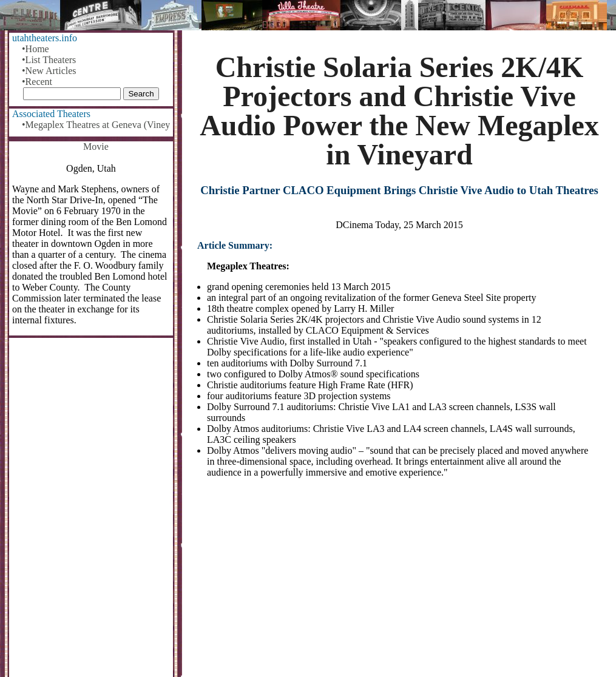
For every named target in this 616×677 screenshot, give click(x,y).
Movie (96, 147)
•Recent (37, 82)
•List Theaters (49, 60)
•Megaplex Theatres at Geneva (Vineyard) (96, 125)
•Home (36, 49)
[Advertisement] (399, 582)
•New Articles (49, 71)
